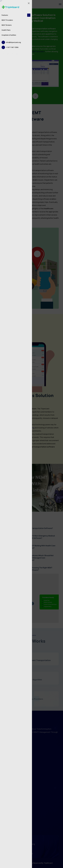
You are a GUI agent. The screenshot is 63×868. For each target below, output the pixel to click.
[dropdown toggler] (29, 15)
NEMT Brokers (7, 25)
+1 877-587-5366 (12, 47)
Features (16, 15)
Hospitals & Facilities (9, 35)
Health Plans (6, 30)
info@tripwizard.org (13, 42)
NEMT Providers (7, 20)
